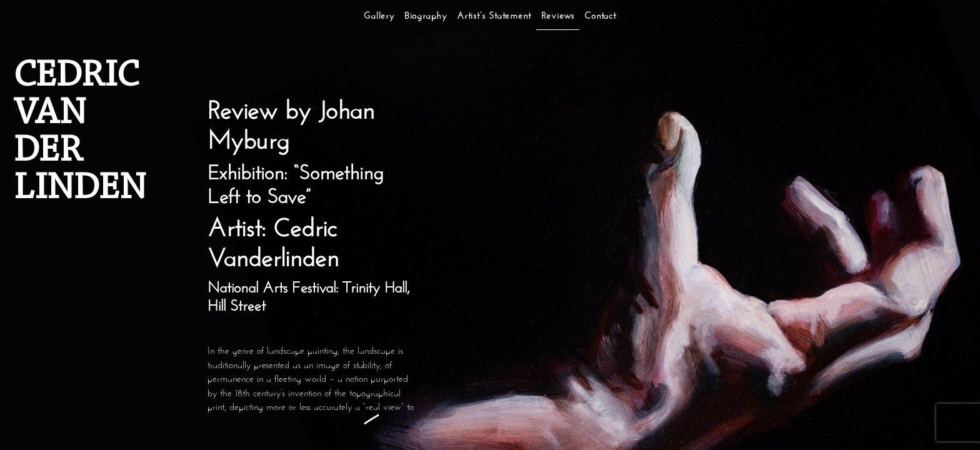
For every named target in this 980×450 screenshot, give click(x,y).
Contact (600, 17)
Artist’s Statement (494, 17)
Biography (426, 17)
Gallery (379, 17)
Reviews (558, 17)
